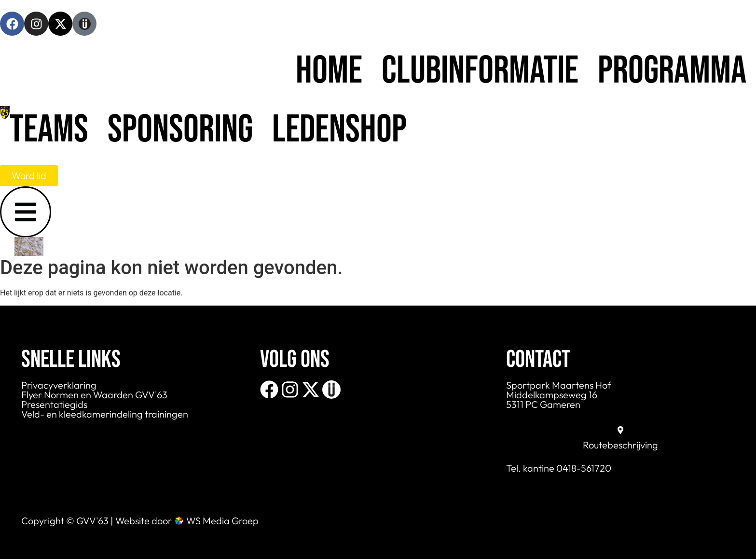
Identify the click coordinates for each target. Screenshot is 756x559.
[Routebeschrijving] (620, 430)
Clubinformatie (480, 71)
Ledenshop (339, 130)
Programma (672, 71)
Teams (49, 130)
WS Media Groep (222, 521)
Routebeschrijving (620, 445)
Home (329, 71)
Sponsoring (180, 130)
